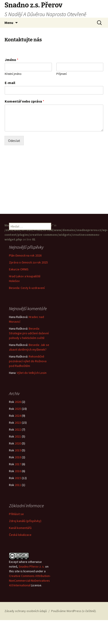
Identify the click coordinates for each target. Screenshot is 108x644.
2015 (18, 480)
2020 (18, 445)
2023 (18, 425)
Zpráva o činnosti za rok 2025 (28, 262)
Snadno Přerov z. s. (32, 568)
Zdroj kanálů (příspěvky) (25, 523)
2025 (18, 411)
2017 (18, 466)
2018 (18, 459)
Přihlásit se (16, 516)
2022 (18, 431)
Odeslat (14, 141)
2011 (18, 487)
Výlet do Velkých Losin (32, 373)
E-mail (10, 83)
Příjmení (62, 74)
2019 (18, 452)
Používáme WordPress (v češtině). (74, 611)
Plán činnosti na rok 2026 (25, 255)
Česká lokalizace (20, 537)
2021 (18, 438)
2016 (18, 473)
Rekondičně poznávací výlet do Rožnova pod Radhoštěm (28, 361)
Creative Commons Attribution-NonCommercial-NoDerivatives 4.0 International (30, 582)
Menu (9, 23)
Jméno (12, 60)
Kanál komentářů (20, 530)
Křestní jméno (13, 74)
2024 (18, 418)
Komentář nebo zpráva (24, 101)
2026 (18, 404)
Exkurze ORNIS (19, 269)
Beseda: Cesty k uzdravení (27, 288)
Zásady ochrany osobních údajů (26, 611)
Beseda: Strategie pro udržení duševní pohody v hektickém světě (29, 333)
